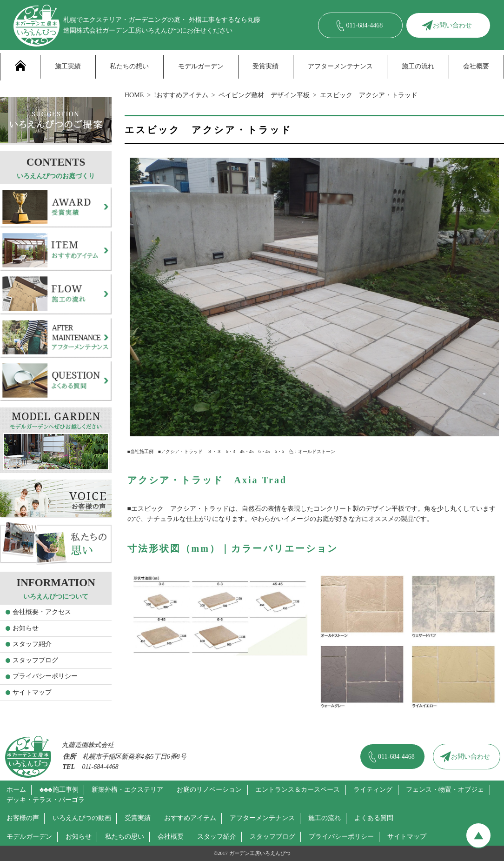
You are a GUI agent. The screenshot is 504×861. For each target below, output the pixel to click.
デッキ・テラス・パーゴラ (46, 800)
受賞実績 (265, 66)
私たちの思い (125, 837)
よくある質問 (374, 818)
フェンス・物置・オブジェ (445, 790)
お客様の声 (23, 818)
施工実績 (68, 66)
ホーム (16, 790)
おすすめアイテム (190, 818)
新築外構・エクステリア (127, 790)
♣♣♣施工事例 (59, 790)
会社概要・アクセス (42, 612)
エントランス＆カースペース (298, 790)
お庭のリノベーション (209, 790)
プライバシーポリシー (45, 676)
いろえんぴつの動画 (82, 818)
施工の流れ (418, 66)
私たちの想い (129, 66)
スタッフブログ (35, 660)
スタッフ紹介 (32, 644)
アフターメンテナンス (340, 66)
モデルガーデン (201, 66)
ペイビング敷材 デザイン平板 (264, 95)
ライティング (373, 790)
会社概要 (476, 66)
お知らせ (26, 628)
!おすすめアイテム (181, 95)
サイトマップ (32, 692)
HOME (134, 95)
